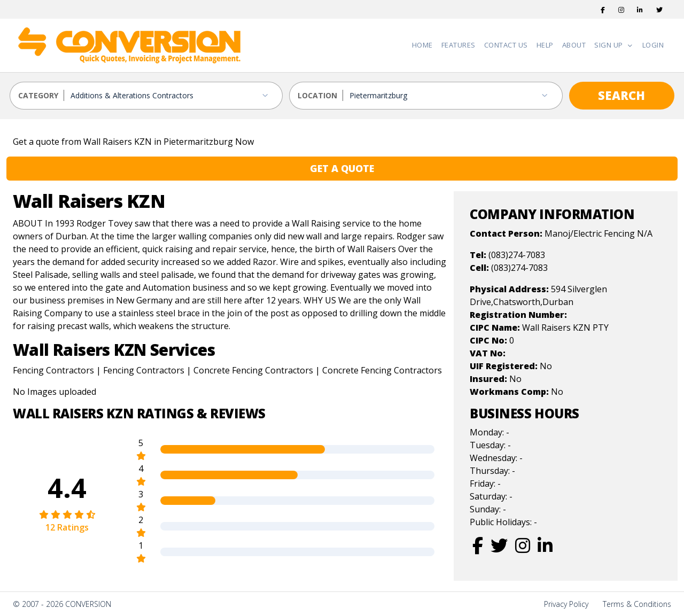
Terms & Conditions (637, 604)
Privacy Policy (566, 604)
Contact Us (506, 45)
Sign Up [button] (609, 45)
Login (653, 45)
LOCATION (317, 95)
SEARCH (621, 95)
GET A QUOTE (342, 168)
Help (545, 45)
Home (422, 45)
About (574, 45)
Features (458, 45)
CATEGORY (38, 95)
